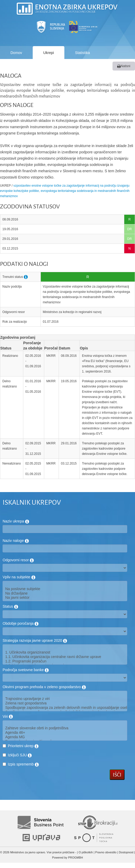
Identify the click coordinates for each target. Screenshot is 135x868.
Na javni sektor (65, 598)
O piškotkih (86, 852)
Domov (16, 53)
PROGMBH (75, 858)
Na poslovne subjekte (65, 589)
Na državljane (65, 593)
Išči (117, 775)
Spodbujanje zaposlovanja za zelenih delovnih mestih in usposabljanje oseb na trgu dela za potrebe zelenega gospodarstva (65, 708)
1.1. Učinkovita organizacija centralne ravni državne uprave (65, 657)
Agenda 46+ (65, 733)
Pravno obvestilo (106, 852)
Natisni (124, 66)
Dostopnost (126, 852)
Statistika (83, 53)
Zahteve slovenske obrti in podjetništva (65, 728)
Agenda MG (65, 737)
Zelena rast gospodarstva (65, 703)
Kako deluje (55, 66)
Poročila (17, 66)
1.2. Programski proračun (65, 661)
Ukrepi (48, 53)
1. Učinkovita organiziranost (65, 652)
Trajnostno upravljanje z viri (65, 699)
